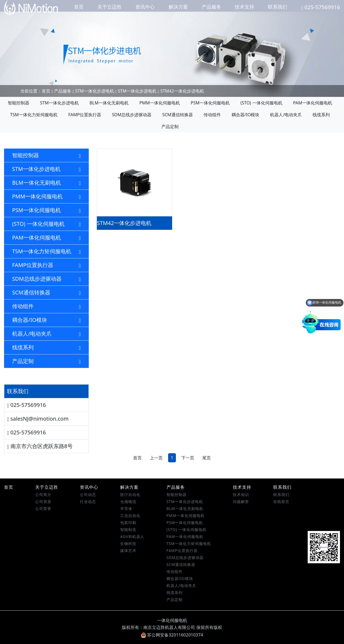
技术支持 (244, 7)
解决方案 (178, 7)
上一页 (156, 458)
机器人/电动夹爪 (286, 115)
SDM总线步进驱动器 (132, 115)
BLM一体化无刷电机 (109, 103)
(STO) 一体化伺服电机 (261, 103)
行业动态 (88, 502)
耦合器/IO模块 (246, 115)
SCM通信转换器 (177, 115)
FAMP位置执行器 (85, 115)
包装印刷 (128, 522)
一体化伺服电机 (172, 620)
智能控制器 (19, 103)
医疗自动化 (130, 495)
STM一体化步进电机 (94, 91)
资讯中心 (145, 7)
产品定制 (170, 126)
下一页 (188, 458)
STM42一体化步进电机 (182, 91)
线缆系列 (321, 115)
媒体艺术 (128, 550)
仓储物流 (128, 502)
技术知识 (241, 495)
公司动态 (88, 495)
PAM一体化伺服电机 (313, 103)
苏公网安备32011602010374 (172, 635)
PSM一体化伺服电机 (210, 103)
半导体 (126, 508)
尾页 (207, 458)
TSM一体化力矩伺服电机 (34, 115)
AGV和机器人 (132, 536)
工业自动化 (130, 515)
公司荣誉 (43, 508)
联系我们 (278, 7)
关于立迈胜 (109, 7)
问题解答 (241, 502)
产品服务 (211, 7)
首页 (79, 7)
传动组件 (212, 115)
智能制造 (128, 529)
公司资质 (43, 502)
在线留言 (281, 502)
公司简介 (43, 495)
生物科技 (128, 543)
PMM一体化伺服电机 (160, 103)
